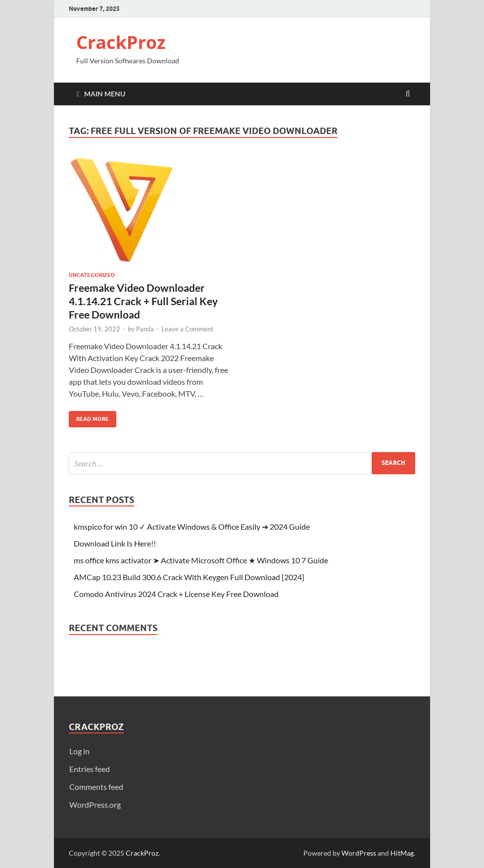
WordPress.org (95, 804)
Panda (145, 329)
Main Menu (105, 94)
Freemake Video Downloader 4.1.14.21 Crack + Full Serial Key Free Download (143, 301)
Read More (89, 417)
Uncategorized (92, 275)
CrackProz (121, 42)
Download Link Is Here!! (115, 543)
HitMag (402, 853)
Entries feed (90, 769)
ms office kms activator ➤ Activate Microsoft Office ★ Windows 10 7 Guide (201, 560)
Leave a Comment (187, 329)
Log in (79, 751)
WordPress (359, 853)
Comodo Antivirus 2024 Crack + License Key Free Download (176, 594)
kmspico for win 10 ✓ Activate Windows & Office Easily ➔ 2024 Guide (192, 526)
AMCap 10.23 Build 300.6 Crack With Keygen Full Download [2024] (189, 577)
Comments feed (96, 787)
